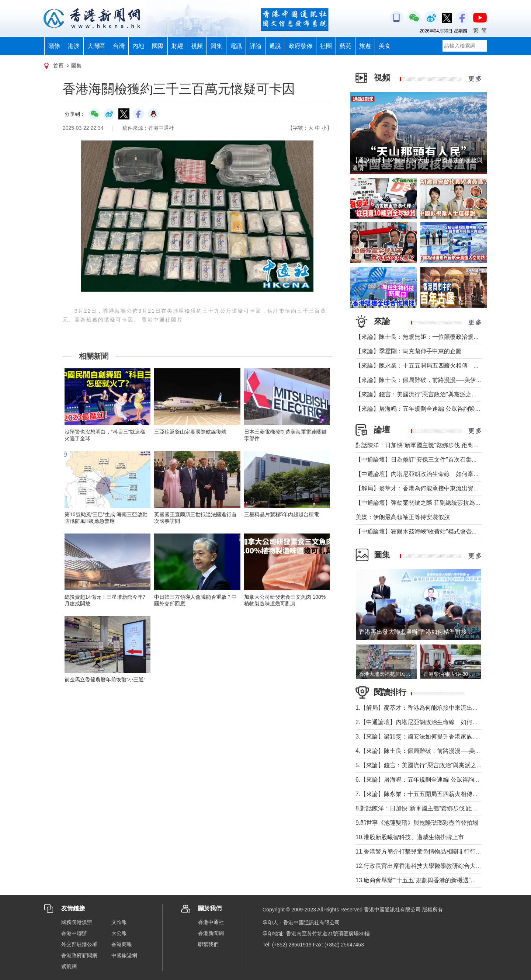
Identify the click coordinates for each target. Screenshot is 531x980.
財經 (177, 46)
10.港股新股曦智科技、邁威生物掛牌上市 (410, 837)
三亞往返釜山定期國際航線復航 (190, 432)
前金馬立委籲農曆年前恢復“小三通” (105, 680)
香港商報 (122, 944)
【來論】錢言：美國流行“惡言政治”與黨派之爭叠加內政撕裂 (434, 394)
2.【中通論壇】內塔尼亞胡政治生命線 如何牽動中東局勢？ (435, 722)
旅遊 (365, 46)
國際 (158, 46)
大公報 (119, 933)
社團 (326, 46)
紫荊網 (69, 966)
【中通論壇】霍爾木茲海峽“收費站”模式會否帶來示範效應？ (434, 531)
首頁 (58, 66)
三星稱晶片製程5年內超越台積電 (282, 514)
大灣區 (96, 46)
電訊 (236, 46)
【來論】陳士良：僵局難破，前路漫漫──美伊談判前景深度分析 (439, 380)
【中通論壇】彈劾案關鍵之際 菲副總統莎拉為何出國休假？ (433, 503)
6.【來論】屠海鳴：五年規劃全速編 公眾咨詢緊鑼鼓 (424, 780)
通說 (275, 46)
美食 (385, 46)
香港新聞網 (211, 933)
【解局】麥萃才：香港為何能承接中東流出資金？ (420, 488)
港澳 (74, 46)
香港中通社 (211, 922)
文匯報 (119, 922)
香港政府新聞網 (79, 955)
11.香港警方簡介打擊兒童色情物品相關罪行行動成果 (424, 852)
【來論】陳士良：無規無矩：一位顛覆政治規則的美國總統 (432, 337)
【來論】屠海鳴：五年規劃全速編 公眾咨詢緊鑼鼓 (421, 409)
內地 (138, 46)
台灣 (119, 46)
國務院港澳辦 (77, 922)
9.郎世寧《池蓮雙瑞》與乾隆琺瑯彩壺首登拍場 (417, 823)
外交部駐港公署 (79, 944)
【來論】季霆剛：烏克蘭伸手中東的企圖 (409, 351)
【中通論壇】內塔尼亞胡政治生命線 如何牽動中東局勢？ (432, 474)
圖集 (216, 46)
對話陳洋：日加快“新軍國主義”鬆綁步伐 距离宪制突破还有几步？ (441, 445)
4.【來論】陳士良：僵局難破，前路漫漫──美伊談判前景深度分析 (442, 751)
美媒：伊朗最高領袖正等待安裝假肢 (403, 517)
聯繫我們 (208, 944)
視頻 (197, 46)
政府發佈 (301, 46)
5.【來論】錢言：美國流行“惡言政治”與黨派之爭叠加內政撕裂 (437, 765)
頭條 (54, 46)
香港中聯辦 (74, 933)
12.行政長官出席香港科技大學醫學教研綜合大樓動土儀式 (430, 866)
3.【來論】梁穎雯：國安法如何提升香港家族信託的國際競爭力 (438, 736)
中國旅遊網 (124, 955)
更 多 (475, 79)
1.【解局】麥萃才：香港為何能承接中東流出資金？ (423, 708)
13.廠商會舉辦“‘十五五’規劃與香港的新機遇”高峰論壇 (425, 880)
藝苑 (346, 46)
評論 (256, 46)
